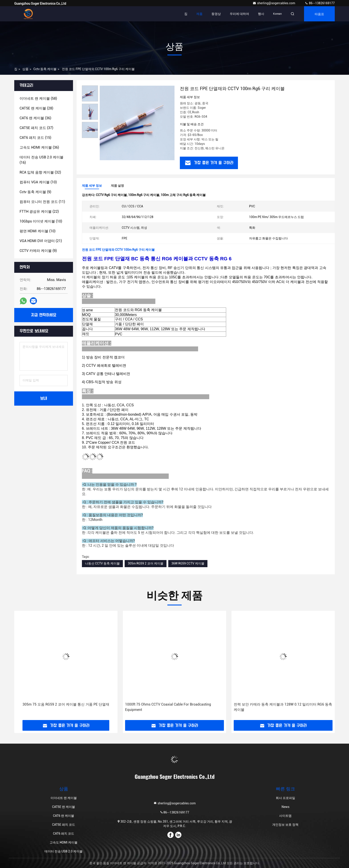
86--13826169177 (320, 3)
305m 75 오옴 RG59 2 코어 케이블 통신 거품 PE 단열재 (66, 704)
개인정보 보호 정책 (285, 825)
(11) (42, 202)
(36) (35, 118)
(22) (39, 211)
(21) (41, 241)
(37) (36, 128)
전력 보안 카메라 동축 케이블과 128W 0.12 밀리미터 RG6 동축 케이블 (283, 707)
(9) (35, 192)
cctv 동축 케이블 (45, 69)
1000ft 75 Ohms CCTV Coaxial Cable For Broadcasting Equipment (168, 707)
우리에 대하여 (239, 14)
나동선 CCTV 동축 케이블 (102, 563)
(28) (36, 108)
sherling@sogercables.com (274, 3)
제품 (199, 14)
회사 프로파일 (285, 798)
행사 (261, 14)
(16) (42, 160)
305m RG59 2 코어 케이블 (146, 563)
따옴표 (319, 14)
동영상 (216, 14)
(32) (40, 172)
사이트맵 (285, 816)
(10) (38, 182)
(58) (38, 98)
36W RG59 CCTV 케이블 (188, 563)
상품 (25, 69)
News (285, 807)
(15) (35, 138)
